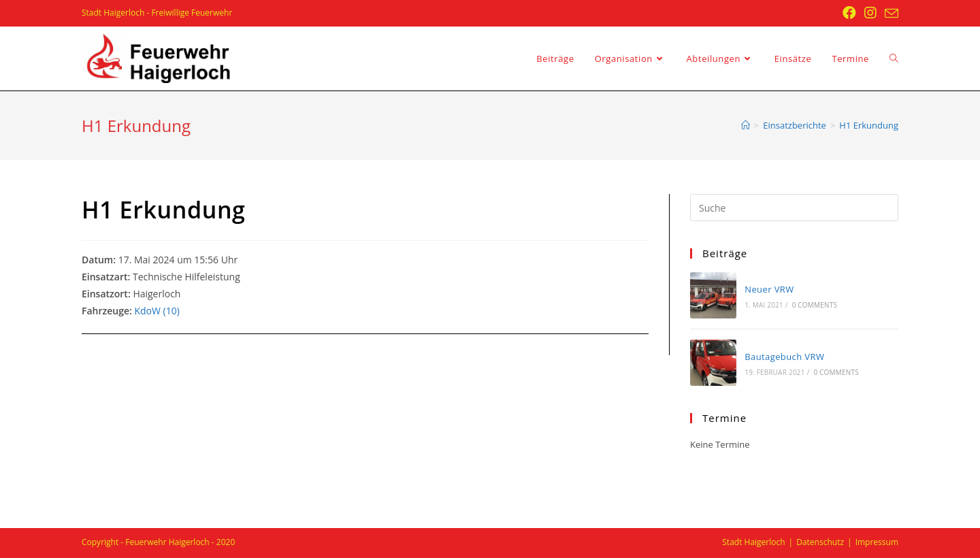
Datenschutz (820, 542)
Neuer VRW (769, 289)
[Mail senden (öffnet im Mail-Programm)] (889, 14)
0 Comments (815, 305)
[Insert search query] (794, 208)
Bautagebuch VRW (784, 357)
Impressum (877, 542)
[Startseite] (746, 125)
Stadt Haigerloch (753, 542)
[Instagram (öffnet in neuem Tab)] (870, 13)
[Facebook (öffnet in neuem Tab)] (849, 13)
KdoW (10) (157, 311)
